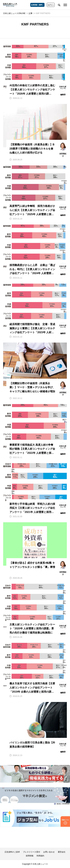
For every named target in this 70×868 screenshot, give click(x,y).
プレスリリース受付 (32, 852)
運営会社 (62, 852)
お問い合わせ (49, 852)
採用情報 (30, 856)
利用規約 (40, 856)
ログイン (51, 5)
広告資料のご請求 (12, 852)
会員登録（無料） (37, 5)
